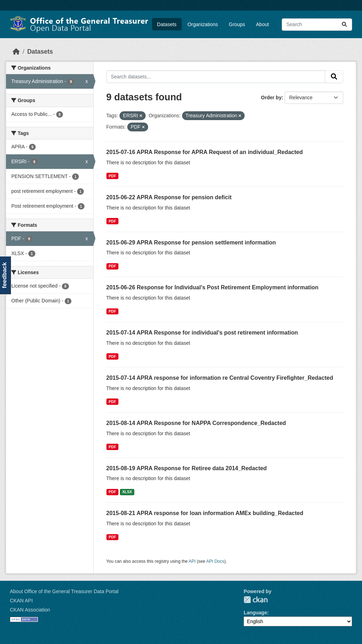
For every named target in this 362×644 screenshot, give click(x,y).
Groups (237, 24)
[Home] (16, 52)
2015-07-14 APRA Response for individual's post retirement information (202, 333)
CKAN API (21, 601)
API (192, 561)
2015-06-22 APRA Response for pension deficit (169, 197)
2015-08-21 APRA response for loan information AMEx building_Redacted (205, 513)
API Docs (215, 561)
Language (255, 613)
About (262, 24)
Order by (271, 98)
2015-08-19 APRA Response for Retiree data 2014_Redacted (187, 468)
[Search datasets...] (317, 25)
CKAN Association (30, 610)
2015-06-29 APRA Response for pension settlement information (191, 243)
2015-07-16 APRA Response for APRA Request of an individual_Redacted (205, 152)
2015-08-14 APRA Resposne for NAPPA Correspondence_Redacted (196, 423)
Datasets (167, 24)
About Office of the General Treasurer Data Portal (64, 591)
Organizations (203, 24)
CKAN (256, 600)
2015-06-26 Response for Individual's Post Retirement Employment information (212, 287)
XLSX (127, 492)
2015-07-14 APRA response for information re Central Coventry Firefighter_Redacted (220, 378)
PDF (112, 176)
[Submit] (344, 25)
